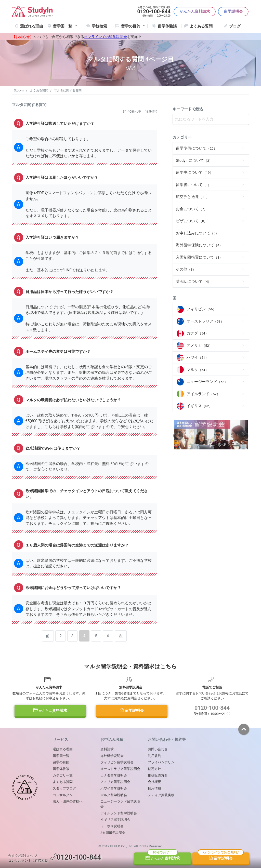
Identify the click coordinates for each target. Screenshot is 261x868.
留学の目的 (61, 762)
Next (243, 436)
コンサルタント (64, 795)
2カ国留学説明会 (113, 833)
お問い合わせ (158, 749)
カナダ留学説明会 (114, 775)
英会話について (193, 282)
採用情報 (154, 788)
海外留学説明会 (112, 756)
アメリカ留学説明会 (115, 782)
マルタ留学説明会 (114, 795)
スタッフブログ (64, 788)
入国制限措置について (199, 257)
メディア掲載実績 (161, 795)
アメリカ (199, 345)
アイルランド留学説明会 (119, 813)
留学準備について (196, 148)
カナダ (198, 333)
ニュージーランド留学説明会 (120, 804)
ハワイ (198, 357)
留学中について (194, 172)
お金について (192, 209)
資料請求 (50, 711)
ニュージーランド (207, 382)
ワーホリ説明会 (112, 826)
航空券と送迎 (193, 197)
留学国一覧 (66, 26)
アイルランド (203, 394)
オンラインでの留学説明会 (106, 37)
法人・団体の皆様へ (68, 801)
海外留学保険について (199, 245)
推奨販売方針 (158, 775)
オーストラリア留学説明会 (120, 769)
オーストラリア (205, 321)
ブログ (235, 26)
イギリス (199, 406)
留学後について (193, 185)
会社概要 (154, 782)
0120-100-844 (212, 708)
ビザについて (192, 221)
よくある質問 (201, 26)
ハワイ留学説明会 (114, 788)
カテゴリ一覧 (63, 775)
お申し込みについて (197, 233)
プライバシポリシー (163, 762)
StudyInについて (194, 161)
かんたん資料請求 (195, 11)
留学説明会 (233, 11)
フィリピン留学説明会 (117, 762)
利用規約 (154, 756)
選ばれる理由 (32, 26)
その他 (186, 269)
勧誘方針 (154, 769)
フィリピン (201, 309)
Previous (178, 436)
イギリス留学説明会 (115, 819)
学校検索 (99, 26)
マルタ (198, 370)
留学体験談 (167, 26)
